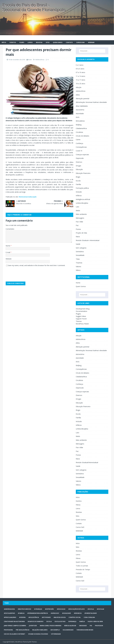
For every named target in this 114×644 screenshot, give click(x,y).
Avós (78, 117)
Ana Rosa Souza (60, 617)
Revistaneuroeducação (28, 197)
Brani (30, 60)
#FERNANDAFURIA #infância (38, 613)
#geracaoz (55, 613)
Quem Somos (58, 42)
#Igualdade (67, 613)
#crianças (38, 609)
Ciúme (78, 140)
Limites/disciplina (82, 203)
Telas (78, 259)
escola (49, 621)
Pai (91, 626)
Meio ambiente (81, 214)
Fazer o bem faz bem (95, 621)
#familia (21, 613)
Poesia (78, 229)
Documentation (81, 311)
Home (78, 283)
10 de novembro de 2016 (17, 60)
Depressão (80, 158)
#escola (91, 609)
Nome (8, 246)
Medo (78, 211)
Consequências (81, 147)
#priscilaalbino (10, 617)
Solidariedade (68, 630)
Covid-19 (79, 151)
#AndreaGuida (9, 609)
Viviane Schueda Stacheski (38, 634)
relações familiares (40, 630)
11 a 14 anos (80, 76)
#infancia (78, 613)
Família (78, 184)
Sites (48, 42)
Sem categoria (81, 248)
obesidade (83, 626)
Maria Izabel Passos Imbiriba (51, 626)
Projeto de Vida (81, 233)
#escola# (100, 609)
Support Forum (81, 319)
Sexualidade (80, 255)
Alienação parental (82, 99)
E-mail (8, 252)
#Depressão (49, 609)
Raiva (78, 237)
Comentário (10, 229)
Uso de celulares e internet (15, 634)
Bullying (79, 125)
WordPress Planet (82, 324)
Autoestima (80, 110)
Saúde (78, 244)
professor (99, 626)
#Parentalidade (91, 613)
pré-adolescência (23, 630)
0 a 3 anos (80, 65)
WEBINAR (91, 42)
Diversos (79, 162)
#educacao (61, 609)
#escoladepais (9, 613)
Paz (77, 225)
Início (4, 42)
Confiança (79, 143)
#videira (22, 617)
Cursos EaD (80, 42)
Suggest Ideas (81, 316)
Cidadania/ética (81, 128)
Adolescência (40, 60)
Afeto (78, 95)
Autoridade (80, 113)
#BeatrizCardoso (24, 609)
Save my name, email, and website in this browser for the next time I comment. (37, 265)
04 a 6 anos (80, 69)
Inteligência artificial (83, 199)
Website (9, 259)
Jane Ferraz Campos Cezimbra (15, 626)
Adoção (79, 87)
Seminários (80, 252)
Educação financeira (83, 173)
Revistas (39, 42)
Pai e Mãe (79, 222)
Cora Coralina (89, 617)
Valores (78, 267)
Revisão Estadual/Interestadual (87, 462)
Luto (77, 207)
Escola (78, 181)
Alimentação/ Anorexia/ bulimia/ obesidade (91, 102)
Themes (79, 321)
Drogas (78, 166)
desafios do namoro (36, 621)
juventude (33, 626)
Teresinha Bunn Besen (85, 630)
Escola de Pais (60, 621)
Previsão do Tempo (83, 570)
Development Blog (83, 309)
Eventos (13, 42)
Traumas (79, 263)
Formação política (82, 188)
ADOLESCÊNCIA (34, 617)
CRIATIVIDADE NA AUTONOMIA (14, 621)
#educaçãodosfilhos (76, 609)
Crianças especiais (82, 155)
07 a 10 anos (80, 72)
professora (8, 630)
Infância (79, 196)
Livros (30, 42)
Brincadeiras (80, 121)
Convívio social (75, 617)
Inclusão (79, 192)
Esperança (72, 621)
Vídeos (78, 270)
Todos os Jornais (82, 566)
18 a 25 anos (80, 84)
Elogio (78, 177)
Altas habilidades (82, 106)
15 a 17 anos (80, 80)
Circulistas (79, 132)
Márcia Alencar (70, 626)
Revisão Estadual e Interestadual (88, 240)
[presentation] (23, 273)
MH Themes (33, 642)
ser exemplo (55, 630)
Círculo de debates (82, 136)
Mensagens (80, 218)
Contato (69, 42)
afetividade (46, 617)
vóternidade (56, 634)
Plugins (78, 314)
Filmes (22, 42)
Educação (79, 169)
